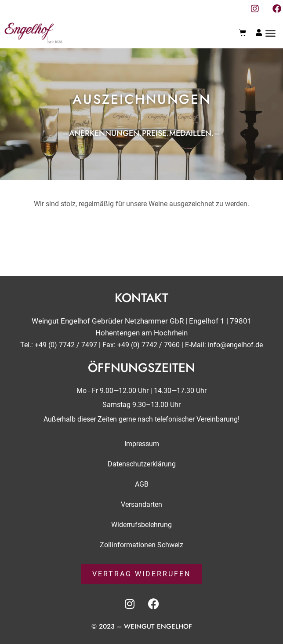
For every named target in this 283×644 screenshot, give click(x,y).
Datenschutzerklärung (142, 464)
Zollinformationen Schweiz (141, 544)
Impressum (142, 443)
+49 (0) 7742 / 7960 (149, 345)
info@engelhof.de (235, 345)
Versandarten (141, 504)
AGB (142, 484)
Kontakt (141, 298)
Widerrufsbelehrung (141, 524)
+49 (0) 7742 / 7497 (66, 345)
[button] (271, 33)
